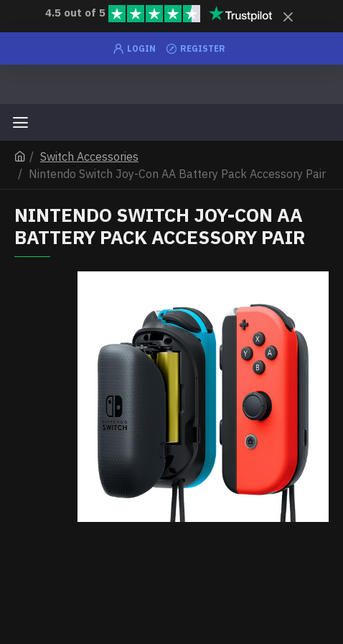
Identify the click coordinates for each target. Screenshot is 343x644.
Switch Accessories (89, 157)
